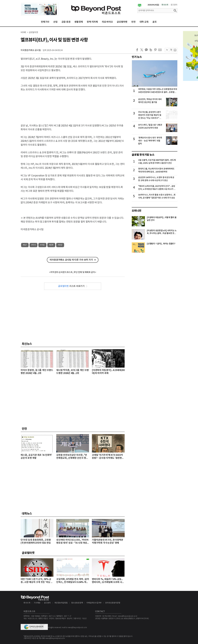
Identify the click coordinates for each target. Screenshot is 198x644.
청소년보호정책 (77, 603)
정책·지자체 (92, 22)
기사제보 (37, 603)
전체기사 (45, 22)
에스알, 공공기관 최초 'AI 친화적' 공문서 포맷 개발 (36, 457)
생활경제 (79, 22)
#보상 (60, 245)
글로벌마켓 (122, 22)
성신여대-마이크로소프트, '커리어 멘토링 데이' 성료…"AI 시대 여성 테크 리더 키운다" (72, 542)
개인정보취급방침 (61, 603)
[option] (40, 9)
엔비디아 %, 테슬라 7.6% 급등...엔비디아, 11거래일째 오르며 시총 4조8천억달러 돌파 (108, 581)
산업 (55, 22)
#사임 (42, 245)
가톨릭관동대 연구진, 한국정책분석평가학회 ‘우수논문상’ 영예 (108, 541)
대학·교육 (144, 22)
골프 (155, 22)
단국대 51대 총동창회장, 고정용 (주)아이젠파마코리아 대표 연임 (36, 541)
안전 (133, 22)
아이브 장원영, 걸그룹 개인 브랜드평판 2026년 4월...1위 (37, 372)
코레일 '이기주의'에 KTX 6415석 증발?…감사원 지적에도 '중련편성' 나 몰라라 (108, 457)
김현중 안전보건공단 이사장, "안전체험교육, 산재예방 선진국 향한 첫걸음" (72, 457)
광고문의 (174, 5)
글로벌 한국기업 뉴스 (143, 155)
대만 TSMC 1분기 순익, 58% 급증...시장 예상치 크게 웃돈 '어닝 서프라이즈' (37, 581)
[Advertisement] (73, 105)
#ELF (25, 245)
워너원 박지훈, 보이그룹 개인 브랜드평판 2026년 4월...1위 (72, 372)
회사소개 (165, 5)
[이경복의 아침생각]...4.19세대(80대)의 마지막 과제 (108, 372)
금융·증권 (66, 22)
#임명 (51, 245)
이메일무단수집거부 (94, 603)
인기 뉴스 (137, 57)
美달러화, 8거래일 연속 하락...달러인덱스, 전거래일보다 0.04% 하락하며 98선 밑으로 (73, 581)
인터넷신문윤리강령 (113, 603)
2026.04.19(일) (153, 5)
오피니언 (137, 211)
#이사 (33, 245)
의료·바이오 (107, 22)
